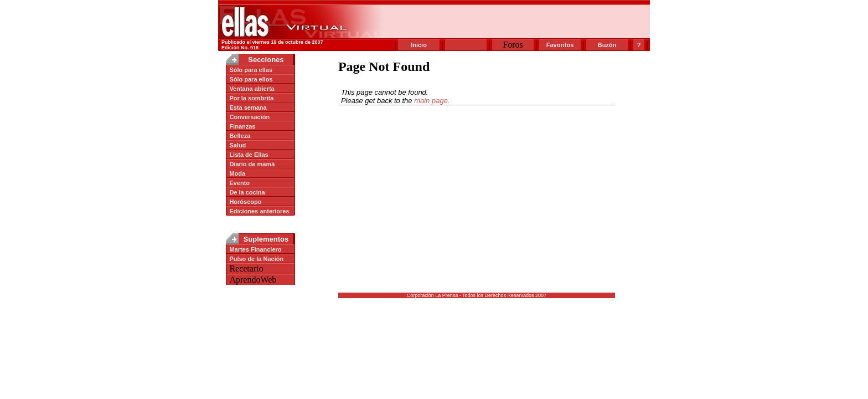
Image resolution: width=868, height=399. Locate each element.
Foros (513, 45)
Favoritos (560, 45)
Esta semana (248, 108)
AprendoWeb (251, 280)
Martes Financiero (255, 249)
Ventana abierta (252, 89)
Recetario (245, 268)
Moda (237, 173)
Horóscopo (245, 202)
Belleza (240, 136)
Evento (239, 183)
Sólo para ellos (251, 79)
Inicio (419, 45)
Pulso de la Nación (256, 259)
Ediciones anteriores (259, 211)
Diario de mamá (252, 164)
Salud (237, 145)
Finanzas (242, 126)
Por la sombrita (251, 98)
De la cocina (247, 192)
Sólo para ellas (251, 70)
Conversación (249, 117)
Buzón (607, 45)
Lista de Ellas (249, 155)
